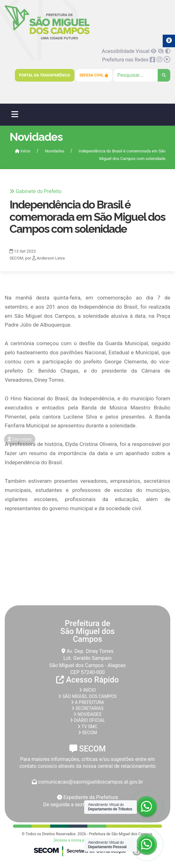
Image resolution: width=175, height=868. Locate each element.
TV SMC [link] (87, 727)
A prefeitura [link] (87, 702)
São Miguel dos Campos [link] (87, 696)
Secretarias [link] (88, 708)
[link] (47, 38)
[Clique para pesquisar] (142, 75)
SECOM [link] (88, 733)
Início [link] (23, 151)
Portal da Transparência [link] (44, 75)
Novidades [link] (54, 151)
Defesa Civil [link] (94, 75)
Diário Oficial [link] (87, 720)
